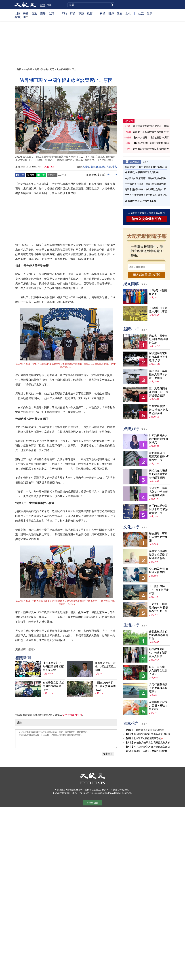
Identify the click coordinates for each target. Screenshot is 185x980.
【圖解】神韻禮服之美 (158, 291)
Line (41, 175)
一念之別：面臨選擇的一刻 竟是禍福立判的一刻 (159, 606)
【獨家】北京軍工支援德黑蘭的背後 (143, 737)
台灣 (51, 13)
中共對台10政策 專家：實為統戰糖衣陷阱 (145, 177)
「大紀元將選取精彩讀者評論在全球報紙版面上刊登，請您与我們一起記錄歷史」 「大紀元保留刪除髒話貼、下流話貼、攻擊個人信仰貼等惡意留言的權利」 (66, 696)
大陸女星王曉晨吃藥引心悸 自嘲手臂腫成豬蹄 (159, 490)
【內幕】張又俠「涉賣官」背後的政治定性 (146, 749)
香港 (34, 13)
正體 (42, 5)
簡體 (49, 5)
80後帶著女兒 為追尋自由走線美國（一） (54, 643)
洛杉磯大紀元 (48, 69)
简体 (94, 175)
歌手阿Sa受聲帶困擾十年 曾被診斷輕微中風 (159, 508)
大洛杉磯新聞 (63, 69)
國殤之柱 (101, 167)
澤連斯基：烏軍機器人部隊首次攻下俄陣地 (158, 373)
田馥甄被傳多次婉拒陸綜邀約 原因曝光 (159, 437)
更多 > (146, 160)
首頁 (19, 69)
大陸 (17, 13)
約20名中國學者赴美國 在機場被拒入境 (159, 338)
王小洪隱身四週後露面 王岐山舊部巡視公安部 (159, 391)
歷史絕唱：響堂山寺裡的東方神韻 (158, 536)
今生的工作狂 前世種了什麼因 (159, 569)
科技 (103, 13)
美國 (26, 13)
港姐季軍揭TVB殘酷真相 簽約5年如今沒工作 (159, 455)
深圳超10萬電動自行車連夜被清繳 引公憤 (158, 355)
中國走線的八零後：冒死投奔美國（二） (105, 643)
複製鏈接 (52, 175)
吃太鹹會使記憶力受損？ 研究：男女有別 (159, 704)
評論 (73, 13)
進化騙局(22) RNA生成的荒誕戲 (140, 200)
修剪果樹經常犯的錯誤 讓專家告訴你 (159, 634)
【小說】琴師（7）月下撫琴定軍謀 (159, 588)
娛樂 (120, 13)
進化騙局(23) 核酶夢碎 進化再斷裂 (142, 171)
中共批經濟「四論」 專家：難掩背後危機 (145, 182)
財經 (111, 13)
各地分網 (21, 18)
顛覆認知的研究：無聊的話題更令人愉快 (158, 651)
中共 (115, 167)
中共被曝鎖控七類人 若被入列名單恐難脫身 (159, 408)
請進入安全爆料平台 (147, 217)
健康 (150, 13)
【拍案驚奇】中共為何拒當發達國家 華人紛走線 (53, 624)
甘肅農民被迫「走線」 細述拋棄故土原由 (105, 624)
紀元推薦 (135, 160)
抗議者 (86, 167)
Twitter (31, 175)
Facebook (20, 175)
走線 (93, 167)
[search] (91, 5)
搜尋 (111, 5)
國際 (43, 13)
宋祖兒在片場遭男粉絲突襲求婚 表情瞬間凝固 (158, 473)
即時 (64, 13)
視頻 (90, 13)
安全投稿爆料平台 (72, 672)
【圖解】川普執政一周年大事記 (158, 308)
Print (62, 175)
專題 (81, 13)
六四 (109, 167)
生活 (141, 13)
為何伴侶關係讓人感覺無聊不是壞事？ (158, 687)
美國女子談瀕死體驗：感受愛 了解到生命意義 (159, 553)
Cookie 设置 (92, 795)
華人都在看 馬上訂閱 (147, 273)
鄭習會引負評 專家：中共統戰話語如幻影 (145, 188)
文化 (128, 13)
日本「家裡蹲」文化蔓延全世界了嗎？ (158, 669)
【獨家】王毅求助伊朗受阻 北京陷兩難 (144, 729)
